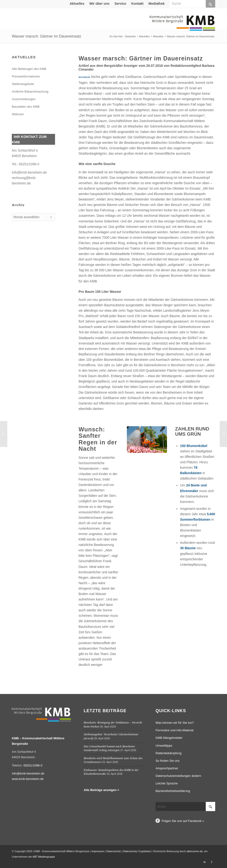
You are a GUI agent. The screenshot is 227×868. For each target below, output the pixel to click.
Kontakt (137, 4)
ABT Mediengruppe (44, 857)
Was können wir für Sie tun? (175, 723)
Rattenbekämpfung (168, 753)
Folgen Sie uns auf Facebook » (183, 821)
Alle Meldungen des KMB (29, 69)
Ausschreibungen (24, 99)
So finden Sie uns (167, 761)
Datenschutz (114, 851)
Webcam (18, 114)
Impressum (98, 851)
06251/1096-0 (29, 164)
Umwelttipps (164, 746)
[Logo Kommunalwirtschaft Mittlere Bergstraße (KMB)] (182, 26)
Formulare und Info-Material (174, 730)
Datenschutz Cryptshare (137, 851)
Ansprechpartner (167, 768)
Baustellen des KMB (26, 107)
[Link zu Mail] (205, 862)
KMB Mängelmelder (169, 738)
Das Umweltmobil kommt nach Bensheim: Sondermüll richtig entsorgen (109, 748)
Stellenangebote (23, 84)
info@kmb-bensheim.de (29, 172)
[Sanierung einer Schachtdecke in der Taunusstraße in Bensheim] (4, 434)
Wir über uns (99, 4)
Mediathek (157, 4)
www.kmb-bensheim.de (28, 779)
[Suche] (185, 806)
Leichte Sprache (167, 783)
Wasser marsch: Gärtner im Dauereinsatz (47, 36)
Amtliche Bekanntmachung (30, 91)
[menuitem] (77, 4)
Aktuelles (77, 4)
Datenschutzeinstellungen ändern (178, 776)
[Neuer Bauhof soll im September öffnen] (223, 434)
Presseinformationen (26, 76)
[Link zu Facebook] (212, 862)
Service (120, 4)
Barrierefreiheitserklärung (173, 791)
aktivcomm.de (195, 851)
